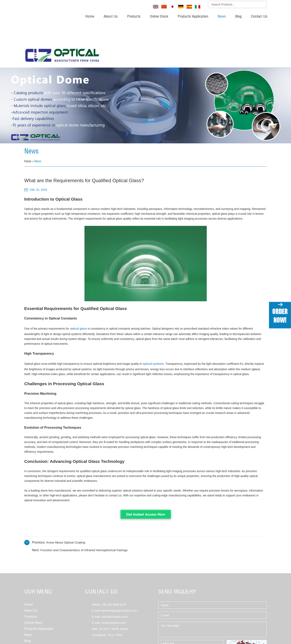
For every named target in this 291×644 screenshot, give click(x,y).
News (222, 17)
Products (134, 17)
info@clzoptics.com (113, 579)
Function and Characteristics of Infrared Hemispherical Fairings (86, 507)
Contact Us (259, 17)
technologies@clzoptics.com (119, 567)
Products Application (193, 17)
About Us (111, 17)
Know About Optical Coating (66, 499)
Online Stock (159, 17)
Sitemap (29, 629)
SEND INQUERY (177, 549)
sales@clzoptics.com (114, 573)
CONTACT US (101, 549)
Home (90, 17)
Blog (238, 17)
